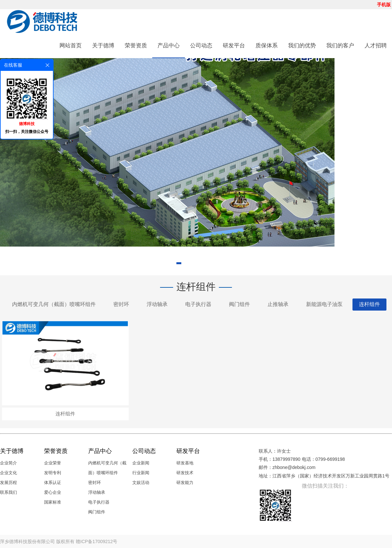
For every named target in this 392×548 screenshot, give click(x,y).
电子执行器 (198, 304)
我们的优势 (302, 46)
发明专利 (53, 473)
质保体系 (267, 46)
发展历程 (8, 483)
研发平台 (234, 46)
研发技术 (185, 473)
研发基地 (185, 463)
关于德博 (103, 46)
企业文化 (8, 473)
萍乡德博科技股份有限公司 (27, 541)
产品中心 (169, 46)
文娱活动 (141, 483)
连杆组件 (369, 304)
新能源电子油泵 (324, 304)
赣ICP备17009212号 (97, 541)
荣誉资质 (136, 46)
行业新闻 (141, 473)
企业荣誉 (53, 463)
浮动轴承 (157, 304)
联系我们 (8, 492)
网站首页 (71, 46)
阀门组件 (239, 304)
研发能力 (185, 483)
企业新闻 (141, 463)
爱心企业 (53, 492)
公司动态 (201, 46)
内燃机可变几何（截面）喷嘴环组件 (54, 304)
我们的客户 (340, 46)
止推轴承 (278, 304)
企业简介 (8, 463)
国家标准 (53, 502)
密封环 (121, 304)
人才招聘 (376, 46)
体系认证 (53, 483)
